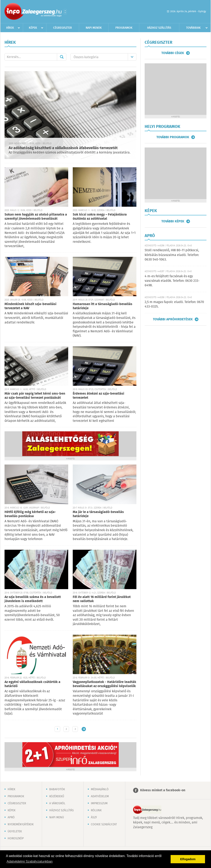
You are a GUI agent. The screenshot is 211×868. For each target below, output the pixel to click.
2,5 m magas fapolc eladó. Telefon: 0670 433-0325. (174, 304)
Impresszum (99, 803)
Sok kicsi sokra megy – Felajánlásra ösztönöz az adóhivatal (100, 217)
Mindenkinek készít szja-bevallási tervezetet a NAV (30, 306)
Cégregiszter (63, 28)
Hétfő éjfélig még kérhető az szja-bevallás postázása (30, 514)
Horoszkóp (16, 839)
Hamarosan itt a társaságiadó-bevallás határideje (103, 306)
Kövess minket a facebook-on (163, 790)
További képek (173, 221)
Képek (33, 28)
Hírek (10, 28)
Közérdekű (57, 796)
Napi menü (57, 817)
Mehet (62, 57)
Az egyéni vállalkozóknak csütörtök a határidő (32, 684)
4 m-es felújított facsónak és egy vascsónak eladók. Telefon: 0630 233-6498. (172, 281)
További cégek (173, 53)
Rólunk (96, 810)
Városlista (65, 12)
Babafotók (57, 789)
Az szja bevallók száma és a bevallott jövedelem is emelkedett (33, 599)
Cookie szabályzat (104, 824)
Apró (11, 817)
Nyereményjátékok (21, 824)
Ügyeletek (15, 831)
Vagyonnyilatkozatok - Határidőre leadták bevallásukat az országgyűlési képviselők (104, 684)
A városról (57, 803)
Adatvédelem (100, 796)
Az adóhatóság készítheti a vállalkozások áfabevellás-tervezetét (63, 148)
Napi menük (94, 28)
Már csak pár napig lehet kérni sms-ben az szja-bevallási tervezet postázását (35, 396)
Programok (124, 28)
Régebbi (84, 729)
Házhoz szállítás (159, 28)
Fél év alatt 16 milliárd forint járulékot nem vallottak (102, 599)
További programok (173, 137)
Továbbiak (193, 28)
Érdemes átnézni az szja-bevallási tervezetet (98, 396)
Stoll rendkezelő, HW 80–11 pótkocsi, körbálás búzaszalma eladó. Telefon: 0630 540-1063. (172, 255)
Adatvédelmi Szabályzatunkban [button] (30, 862)
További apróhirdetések (173, 319)
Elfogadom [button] (188, 859)
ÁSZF (94, 817)
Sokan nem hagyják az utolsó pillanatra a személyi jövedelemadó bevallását (36, 217)
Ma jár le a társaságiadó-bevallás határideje (98, 514)
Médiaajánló (100, 789)
